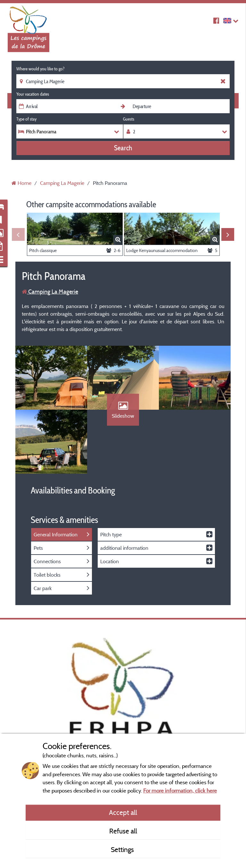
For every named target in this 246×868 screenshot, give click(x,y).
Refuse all (123, 831)
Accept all (123, 812)
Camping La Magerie (50, 292)
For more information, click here (180, 790)
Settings (123, 849)
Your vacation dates (33, 94)
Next (228, 234)
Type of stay (26, 119)
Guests (129, 119)
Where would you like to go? (40, 69)
